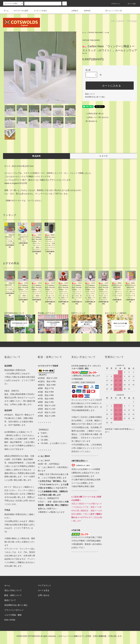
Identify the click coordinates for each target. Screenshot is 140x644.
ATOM (13, 620)
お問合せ (76, 11)
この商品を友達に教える (93, 114)
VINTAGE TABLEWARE (96, 33)
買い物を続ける (90, 121)
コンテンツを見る (39, 11)
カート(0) (130, 4)
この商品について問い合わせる (95, 117)
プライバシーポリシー (14, 610)
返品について (90, 94)
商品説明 (37, 156)
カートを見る (44, 590)
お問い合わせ (44, 595)
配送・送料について (13, 595)
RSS (6, 620)
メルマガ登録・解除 (13, 615)
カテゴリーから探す (19, 11)
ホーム (6, 11)
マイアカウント (45, 585)
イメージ (103, 156)
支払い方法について (13, 590)
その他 (107, 33)
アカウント (114, 4)
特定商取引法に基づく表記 (95, 97)
